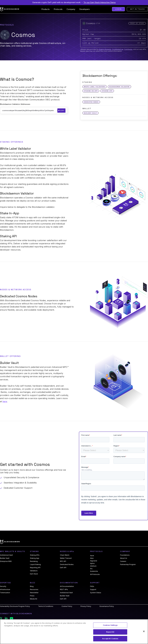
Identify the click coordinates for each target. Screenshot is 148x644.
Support (93, 590)
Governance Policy (107, 606)
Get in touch (137, 9)
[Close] (144, 631)
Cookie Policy (67, 606)
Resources (34, 590)
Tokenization (5, 593)
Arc (91, 569)
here (5, 401)
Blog (32, 586)
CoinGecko (128, 49)
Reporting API (35, 568)
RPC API (63, 561)
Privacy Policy (86, 606)
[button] (46, 9)
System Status (96, 593)
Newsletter (34, 593)
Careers (123, 561)
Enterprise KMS (6, 561)
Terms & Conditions (46, 606)
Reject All (110, 632)
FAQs (92, 586)
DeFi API (63, 568)
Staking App (35, 558)
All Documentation (67, 586)
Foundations (125, 555)
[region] (74, 632)
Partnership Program (128, 564)
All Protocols (95, 574)
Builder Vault (5, 558)
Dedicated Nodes (67, 564)
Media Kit (34, 599)
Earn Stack (34, 574)
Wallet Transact (66, 558)
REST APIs (64, 590)
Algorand (94, 561)
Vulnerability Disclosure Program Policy (15, 606)
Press (32, 596)
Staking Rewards (105, 49)
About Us (124, 558)
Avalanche (94, 571)
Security (3, 586)
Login (118, 9)
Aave (92, 556)
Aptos (92, 563)
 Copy (61, 110)
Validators (34, 571)
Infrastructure (5, 590)
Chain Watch (65, 555)
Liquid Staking (35, 564)
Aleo (92, 558)
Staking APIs (35, 555)
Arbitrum (93, 566)
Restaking (34, 561)
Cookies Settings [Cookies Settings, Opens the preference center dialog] (110, 625)
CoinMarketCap (118, 49)
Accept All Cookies (110, 639)
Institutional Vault (6, 555)
